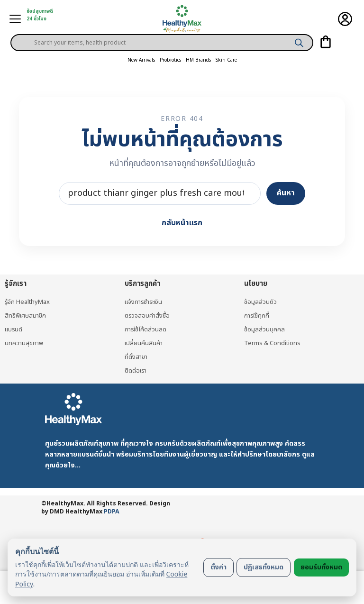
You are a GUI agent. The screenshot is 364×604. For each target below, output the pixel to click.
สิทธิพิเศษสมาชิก (25, 316)
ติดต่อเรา (136, 371)
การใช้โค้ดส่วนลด (146, 329)
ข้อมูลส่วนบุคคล (264, 329)
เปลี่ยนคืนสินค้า (144, 343)
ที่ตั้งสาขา (136, 357)
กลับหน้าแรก (182, 223)
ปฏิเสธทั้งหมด (264, 567)
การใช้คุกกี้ (257, 316)
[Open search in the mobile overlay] (162, 35)
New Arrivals (141, 60)
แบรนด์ (14, 329)
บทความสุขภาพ (24, 343)
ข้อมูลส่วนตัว (260, 302)
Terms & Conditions (272, 343)
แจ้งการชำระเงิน (143, 302)
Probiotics (170, 60)
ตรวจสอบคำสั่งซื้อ (147, 316)
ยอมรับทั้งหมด (321, 567)
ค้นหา (286, 193)
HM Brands (198, 60)
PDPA (112, 512)
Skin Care (226, 60)
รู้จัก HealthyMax (27, 302)
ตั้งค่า (218, 567)
